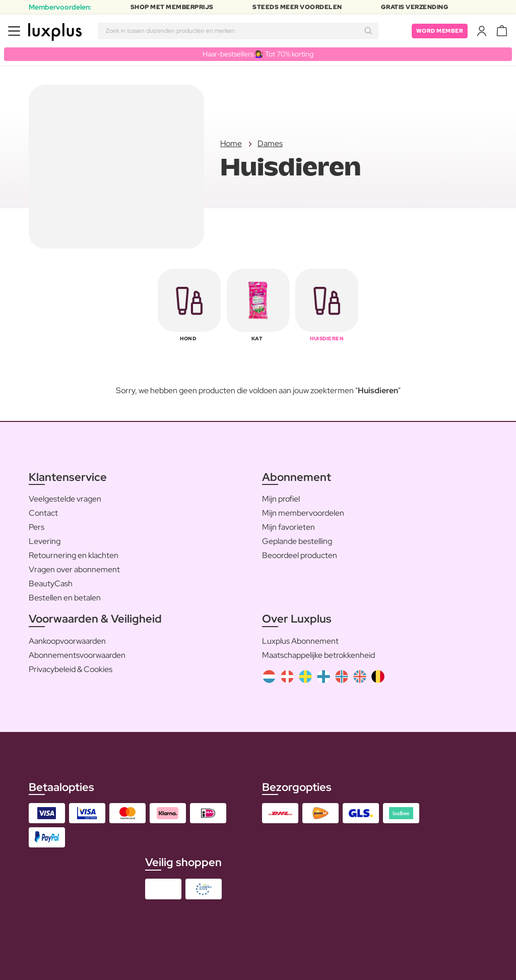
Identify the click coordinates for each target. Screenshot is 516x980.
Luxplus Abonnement (300, 641)
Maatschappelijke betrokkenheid (318, 655)
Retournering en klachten (74, 556)
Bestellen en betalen (65, 598)
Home (231, 144)
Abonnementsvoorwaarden (77, 655)
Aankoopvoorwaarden (67, 641)
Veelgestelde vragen (65, 499)
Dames (270, 144)
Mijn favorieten (288, 528)
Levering (45, 542)
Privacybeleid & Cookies (71, 669)
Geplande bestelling (297, 542)
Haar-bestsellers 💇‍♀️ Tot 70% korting (258, 54)
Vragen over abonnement (74, 570)
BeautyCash (51, 584)
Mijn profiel (281, 499)
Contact (43, 513)
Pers (37, 528)
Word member (438, 31)
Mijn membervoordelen (303, 513)
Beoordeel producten (300, 556)
